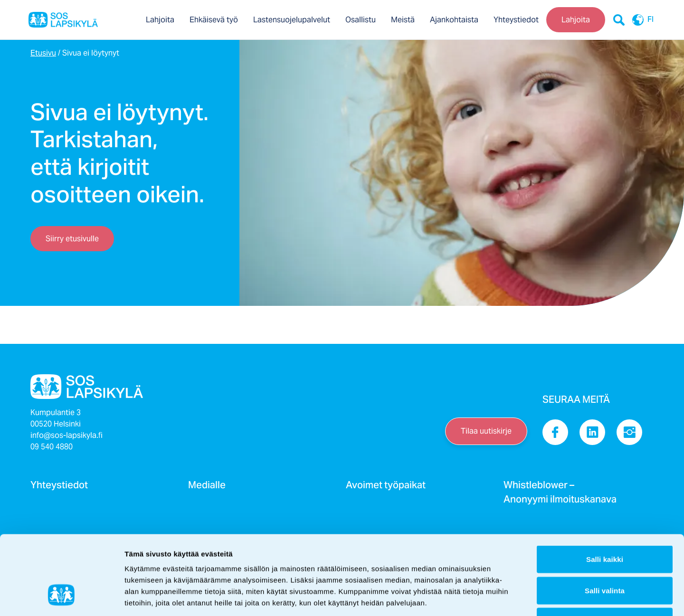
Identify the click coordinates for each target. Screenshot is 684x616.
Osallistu (361, 20)
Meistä (403, 20)
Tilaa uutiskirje (486, 431)
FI (640, 20)
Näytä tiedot (508, 597)
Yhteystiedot (516, 20)
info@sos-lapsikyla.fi (66, 435)
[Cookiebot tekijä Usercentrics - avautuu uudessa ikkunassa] (62, 597)
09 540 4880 (52, 447)
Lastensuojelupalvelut (292, 20)
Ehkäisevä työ (214, 20)
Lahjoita (160, 20)
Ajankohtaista (454, 20)
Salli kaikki (605, 491)
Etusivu (43, 53)
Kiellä (605, 554)
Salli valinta (605, 523)
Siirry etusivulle (72, 239)
